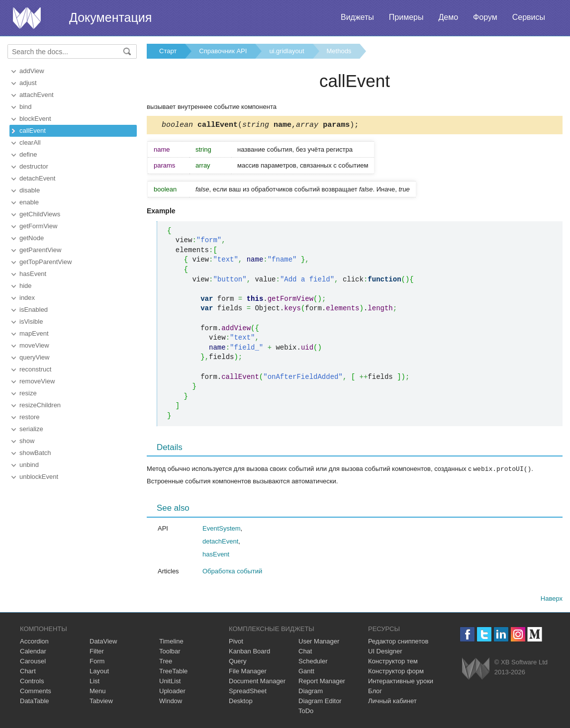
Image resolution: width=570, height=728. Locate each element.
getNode (32, 238)
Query (237, 662)
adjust (28, 83)
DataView (103, 642)
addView (32, 71)
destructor (34, 166)
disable (30, 190)
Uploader (172, 692)
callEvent (33, 131)
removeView (37, 381)
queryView (34, 357)
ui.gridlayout (286, 51)
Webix (476, 670)
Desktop (241, 702)
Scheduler (313, 662)
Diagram (311, 692)
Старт (168, 51)
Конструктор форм (396, 672)
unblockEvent (39, 477)
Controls (32, 682)
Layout (99, 672)
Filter (97, 652)
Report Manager (322, 682)
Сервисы (529, 17)
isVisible (31, 321)
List (95, 682)
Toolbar (170, 652)
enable (29, 202)
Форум (485, 17)
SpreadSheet (248, 692)
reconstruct (35, 369)
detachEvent (37, 178)
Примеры (406, 17)
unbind (29, 465)
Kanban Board (249, 652)
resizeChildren (40, 405)
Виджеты (357, 17)
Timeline (171, 642)
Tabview (101, 702)
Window (171, 702)
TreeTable (173, 672)
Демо (448, 17)
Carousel (33, 662)
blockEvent (35, 119)
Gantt (306, 672)
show (27, 441)
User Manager (319, 642)
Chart (28, 672)
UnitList (170, 682)
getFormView (38, 226)
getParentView (40, 250)
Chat (305, 652)
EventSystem (222, 529)
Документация (110, 17)
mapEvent (34, 333)
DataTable (35, 702)
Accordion (34, 642)
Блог (375, 692)
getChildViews (40, 214)
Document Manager (257, 682)
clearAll (30, 142)
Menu (98, 692)
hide (26, 286)
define (28, 154)
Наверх (552, 599)
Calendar (33, 652)
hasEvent (33, 274)
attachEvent (37, 95)
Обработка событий (232, 572)
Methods (339, 51)
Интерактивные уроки (401, 682)
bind (26, 107)
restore (29, 417)
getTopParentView (46, 262)
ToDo (306, 712)
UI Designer (385, 652)
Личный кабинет (392, 702)
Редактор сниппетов (398, 642)
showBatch (35, 453)
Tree (166, 662)
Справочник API (223, 51)
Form (97, 662)
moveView (34, 345)
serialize (31, 429)
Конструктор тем (393, 662)
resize (28, 393)
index (27, 298)
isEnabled (34, 310)
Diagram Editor (320, 702)
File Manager (248, 672)
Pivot (236, 642)
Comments (36, 692)
